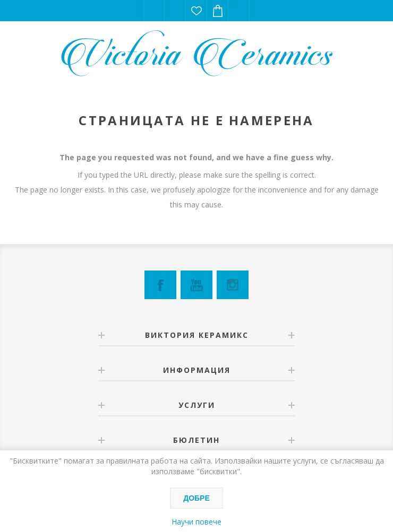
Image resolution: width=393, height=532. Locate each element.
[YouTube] (196, 285)
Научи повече (196, 522)
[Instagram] (233, 285)
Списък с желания (196, 11)
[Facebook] (160, 285)
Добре (196, 498)
